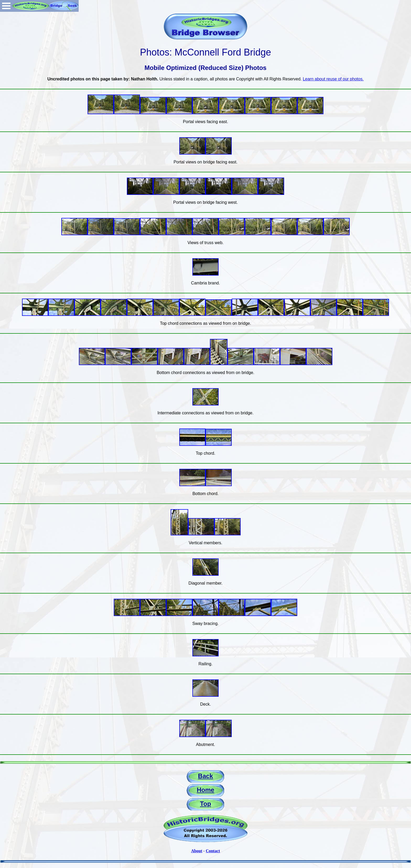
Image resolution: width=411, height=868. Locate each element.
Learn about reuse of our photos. (333, 79)
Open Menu (6, 6)
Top (206, 804)
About (197, 851)
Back (205, 776)
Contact (213, 851)
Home (206, 790)
